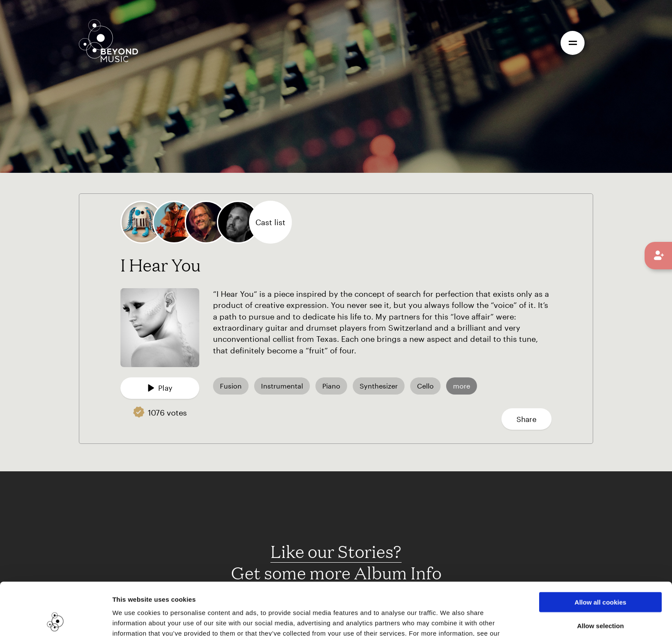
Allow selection (600, 573)
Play (160, 388)
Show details (441, 619)
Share (526, 419)
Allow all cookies (601, 550)
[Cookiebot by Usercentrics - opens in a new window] (55, 619)
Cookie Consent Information (158, 591)
